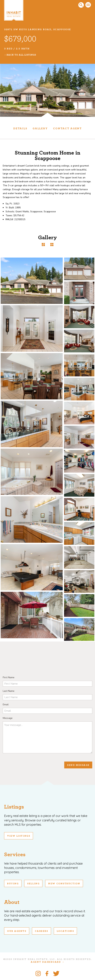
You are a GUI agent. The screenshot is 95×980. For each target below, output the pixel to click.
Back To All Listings (21, 55)
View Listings (19, 836)
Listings (14, 807)
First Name (9, 677)
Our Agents (17, 931)
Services (15, 854)
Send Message (78, 765)
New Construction (64, 884)
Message (8, 718)
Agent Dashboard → (47, 962)
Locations (65, 931)
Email (6, 705)
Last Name (9, 691)
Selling (33, 884)
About (12, 902)
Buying (13, 884)
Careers (41, 931)
